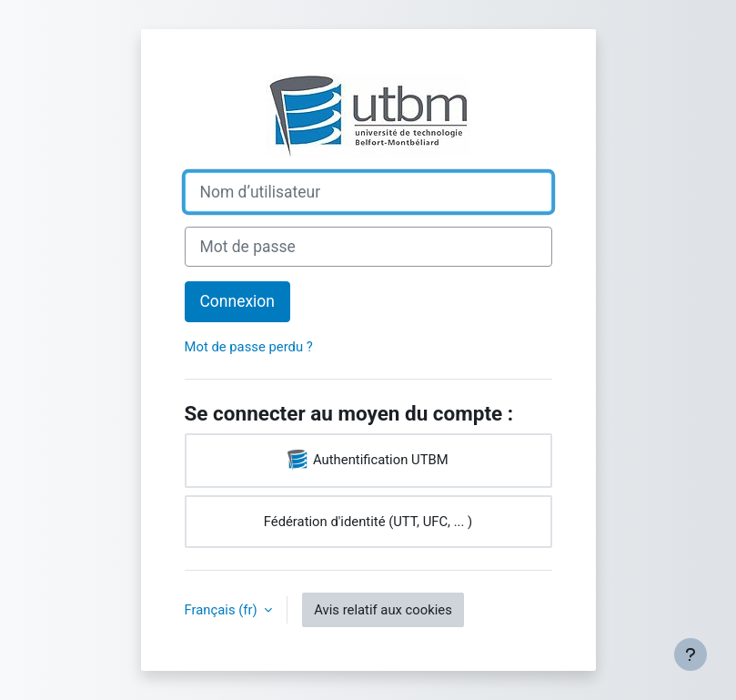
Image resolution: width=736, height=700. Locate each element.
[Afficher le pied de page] (691, 654)
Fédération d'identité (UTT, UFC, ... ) (368, 522)
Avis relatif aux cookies (383, 610)
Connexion (237, 301)
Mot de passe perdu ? (249, 347)
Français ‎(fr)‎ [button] (223, 610)
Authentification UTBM (368, 461)
